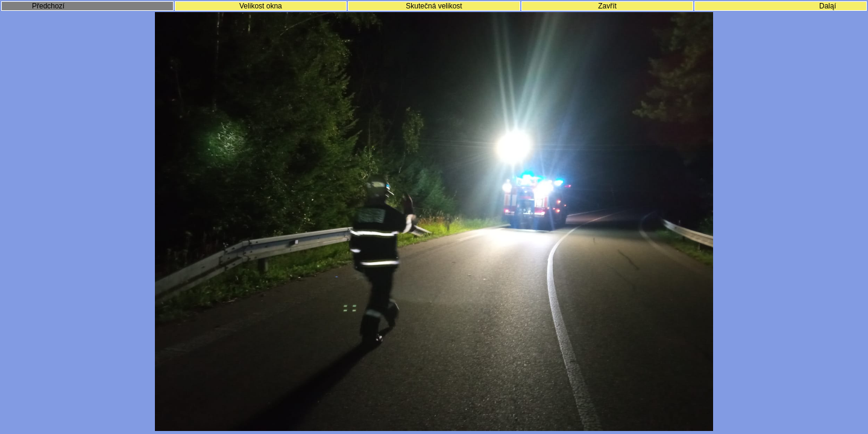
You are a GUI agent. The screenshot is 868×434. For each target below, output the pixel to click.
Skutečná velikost (434, 6)
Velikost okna (261, 6)
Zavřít (607, 6)
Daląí (828, 6)
